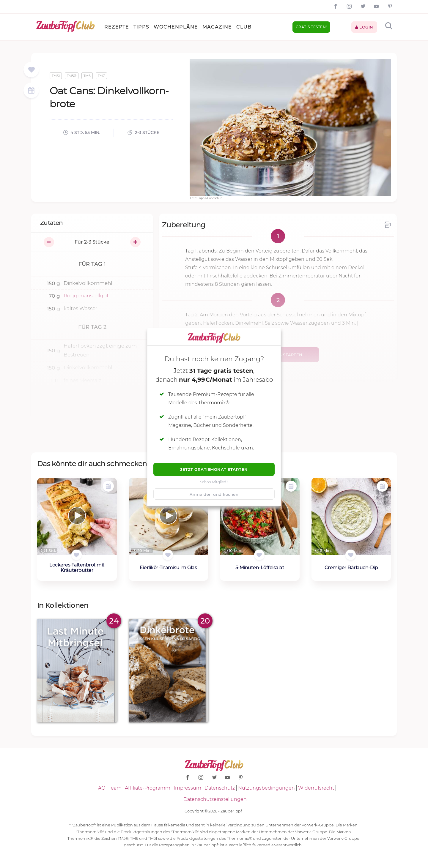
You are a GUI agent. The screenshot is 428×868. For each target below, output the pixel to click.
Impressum (187, 788)
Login (364, 27)
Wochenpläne (176, 27)
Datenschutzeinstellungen (215, 799)
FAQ (100, 788)
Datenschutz (220, 788)
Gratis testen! (311, 27)
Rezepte (117, 27)
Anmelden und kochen (214, 494)
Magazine (217, 27)
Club (244, 27)
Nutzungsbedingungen (266, 788)
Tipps (141, 27)
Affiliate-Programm (148, 788)
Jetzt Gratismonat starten (214, 469)
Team (115, 788)
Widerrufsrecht (316, 788)
